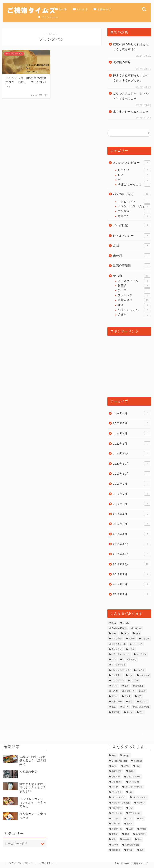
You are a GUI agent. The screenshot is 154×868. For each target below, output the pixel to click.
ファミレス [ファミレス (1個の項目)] (144, 675)
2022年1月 (132, 433)
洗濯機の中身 (122, 62)
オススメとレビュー (132, 162)
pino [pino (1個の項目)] (138, 634)
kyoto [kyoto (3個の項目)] (114, 634)
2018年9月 (132, 574)
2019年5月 (132, 504)
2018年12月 (132, 544)
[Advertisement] (129, 364)
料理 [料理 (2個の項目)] (139, 696)
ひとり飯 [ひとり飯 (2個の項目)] (145, 639)
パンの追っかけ (132, 194)
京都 (132, 245)
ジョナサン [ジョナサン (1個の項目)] (141, 654)
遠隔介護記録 (132, 265)
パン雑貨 (134, 211)
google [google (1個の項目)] (126, 623)
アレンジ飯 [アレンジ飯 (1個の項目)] (117, 649)
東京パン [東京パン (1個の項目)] (143, 701)
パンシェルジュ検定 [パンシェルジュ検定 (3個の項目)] (121, 670)
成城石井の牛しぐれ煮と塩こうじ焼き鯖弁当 (131, 47)
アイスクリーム (134, 281)
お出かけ (80, 9)
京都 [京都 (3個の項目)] (127, 686)
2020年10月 (132, 463)
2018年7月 (132, 594)
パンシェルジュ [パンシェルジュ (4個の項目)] (119, 665)
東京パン (134, 216)
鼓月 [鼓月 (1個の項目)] (141, 712)
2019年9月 (132, 484)
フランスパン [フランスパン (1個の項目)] (118, 681)
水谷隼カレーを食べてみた (131, 112)
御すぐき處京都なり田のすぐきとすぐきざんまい (131, 78)
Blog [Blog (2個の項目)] (114, 623)
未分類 (132, 255)
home (43, 9)
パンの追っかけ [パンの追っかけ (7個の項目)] (129, 660)
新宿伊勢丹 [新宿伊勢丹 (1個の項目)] (117, 701)
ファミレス (134, 295)
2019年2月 (132, 524)
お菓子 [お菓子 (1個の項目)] (131, 639)
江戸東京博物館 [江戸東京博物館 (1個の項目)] (142, 707)
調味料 (134, 315)
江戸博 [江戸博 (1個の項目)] (126, 707)
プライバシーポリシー (21, 863)
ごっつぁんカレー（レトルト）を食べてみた (131, 96)
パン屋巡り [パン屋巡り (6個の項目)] (117, 675)
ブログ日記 (132, 225)
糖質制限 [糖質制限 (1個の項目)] (116, 712)
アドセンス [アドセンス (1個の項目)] (137, 644)
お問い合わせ (46, 863)
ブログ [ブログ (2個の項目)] (115, 686)
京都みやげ (102, 9)
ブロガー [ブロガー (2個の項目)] (134, 681)
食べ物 (61, 9)
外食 (134, 305)
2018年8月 (132, 584)
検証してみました (134, 185)
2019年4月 (132, 514)
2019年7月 (132, 494)
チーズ (134, 290)
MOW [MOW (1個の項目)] (126, 634)
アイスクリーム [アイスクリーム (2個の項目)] (119, 644)
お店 (134, 175)
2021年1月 (132, 443)
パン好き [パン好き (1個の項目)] (140, 670)
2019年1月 (132, 534)
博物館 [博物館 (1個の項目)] (115, 696)
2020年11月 (132, 453)
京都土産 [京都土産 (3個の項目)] (139, 686)
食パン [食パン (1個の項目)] (129, 712)
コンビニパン (134, 202)
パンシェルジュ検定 (134, 206)
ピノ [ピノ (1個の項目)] (130, 675)
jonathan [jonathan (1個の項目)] (138, 629)
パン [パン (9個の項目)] (114, 660)
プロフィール (48, 17)
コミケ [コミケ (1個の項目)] (131, 649)
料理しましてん (134, 310)
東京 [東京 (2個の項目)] (130, 701)
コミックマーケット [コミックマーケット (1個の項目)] (121, 654)
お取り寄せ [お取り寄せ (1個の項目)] (117, 639)
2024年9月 (132, 413)
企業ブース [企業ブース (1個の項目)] (129, 691)
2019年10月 (132, 473)
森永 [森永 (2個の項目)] (114, 707)
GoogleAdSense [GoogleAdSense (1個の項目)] (119, 629)
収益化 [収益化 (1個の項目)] (128, 696)
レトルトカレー (132, 235)
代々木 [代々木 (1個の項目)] (115, 691)
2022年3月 (132, 423)
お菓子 (134, 286)
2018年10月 (132, 564)
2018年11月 (132, 554)
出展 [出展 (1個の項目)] (143, 691)
